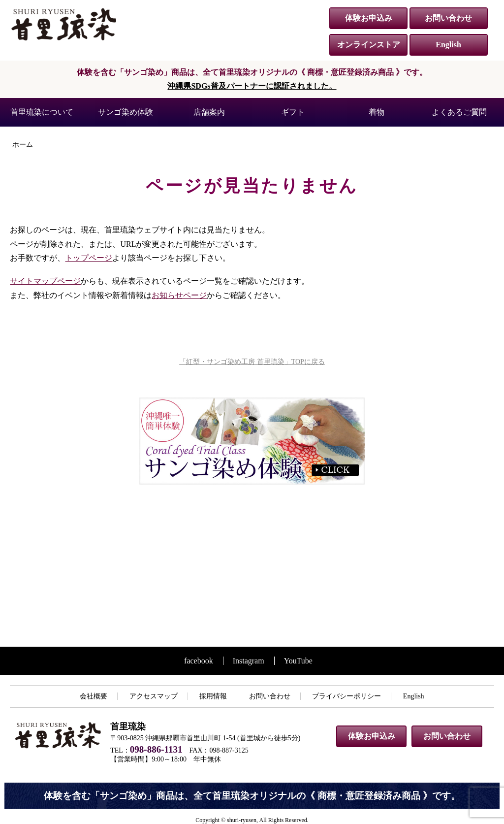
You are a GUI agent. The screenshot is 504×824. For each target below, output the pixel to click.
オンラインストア (369, 45)
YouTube (298, 661)
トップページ (89, 258)
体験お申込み (369, 18)
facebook (199, 661)
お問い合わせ (448, 18)
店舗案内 (209, 112)
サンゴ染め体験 (126, 112)
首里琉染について (42, 112)
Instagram (249, 661)
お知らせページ (179, 295)
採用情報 (213, 696)
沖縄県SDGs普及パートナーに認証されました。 (252, 86)
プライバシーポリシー (346, 696)
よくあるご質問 (459, 112)
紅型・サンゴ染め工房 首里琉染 (64, 24)
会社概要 (94, 696)
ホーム (23, 145)
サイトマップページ (45, 281)
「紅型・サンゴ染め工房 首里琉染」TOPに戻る (252, 362)
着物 (377, 112)
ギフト (293, 112)
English (448, 45)
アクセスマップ (154, 696)
